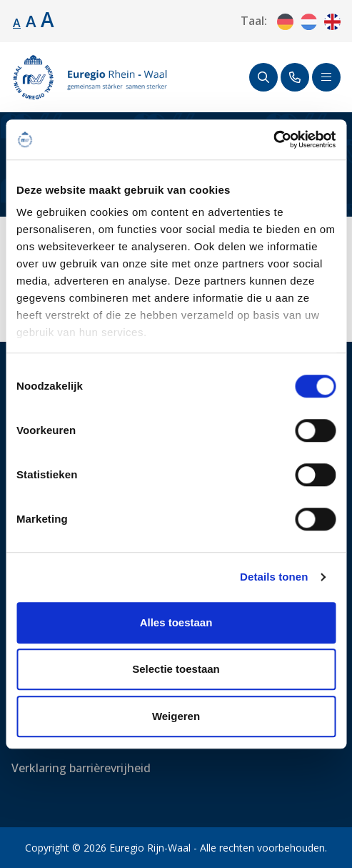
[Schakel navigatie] (326, 77)
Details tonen (274, 577)
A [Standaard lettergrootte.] (17, 23)
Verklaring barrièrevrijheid (81, 768)
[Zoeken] (263, 77)
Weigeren (176, 716)
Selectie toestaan (176, 669)
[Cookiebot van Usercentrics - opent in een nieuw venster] (273, 139)
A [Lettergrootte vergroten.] (31, 21)
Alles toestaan (176, 622)
